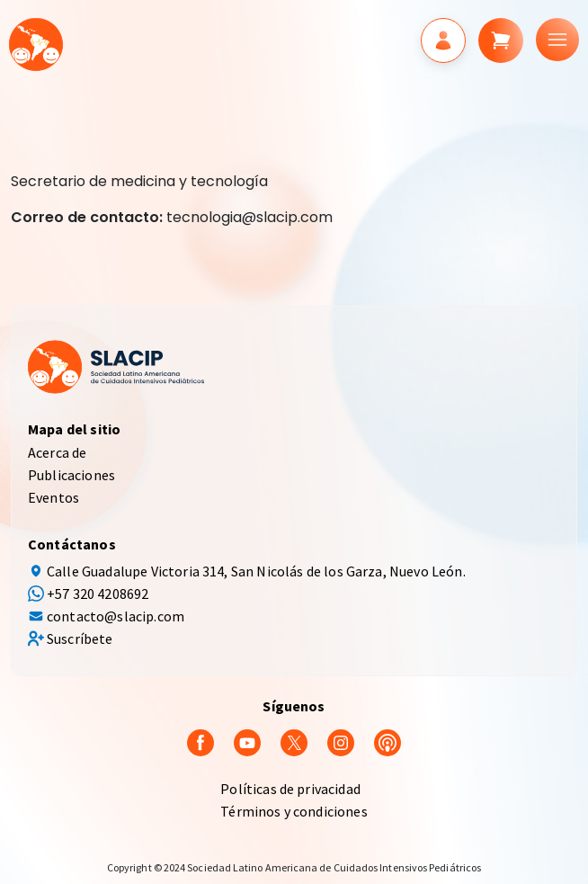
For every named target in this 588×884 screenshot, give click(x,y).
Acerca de (57, 452)
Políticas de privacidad (290, 789)
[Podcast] (388, 741)
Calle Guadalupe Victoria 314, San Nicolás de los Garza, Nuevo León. (256, 571)
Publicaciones (71, 475)
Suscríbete (80, 638)
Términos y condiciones (294, 811)
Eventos (53, 497)
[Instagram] (341, 741)
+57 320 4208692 (98, 594)
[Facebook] (200, 741)
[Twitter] (294, 741)
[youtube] (247, 741)
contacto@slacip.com (116, 616)
